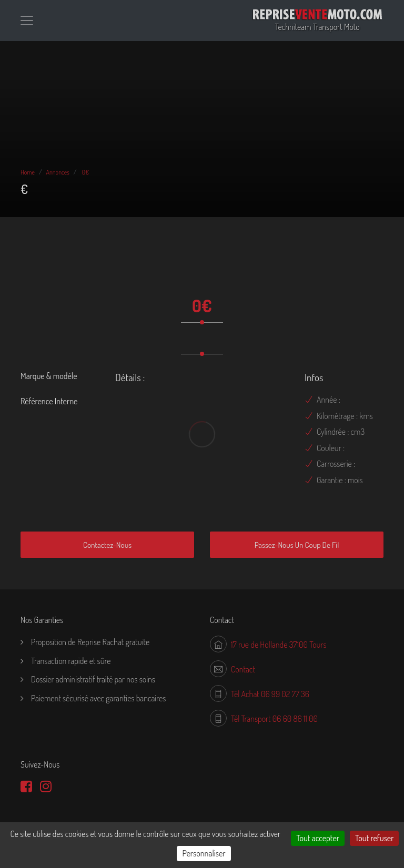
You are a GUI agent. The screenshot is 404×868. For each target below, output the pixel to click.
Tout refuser (374, 838)
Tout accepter (318, 838)
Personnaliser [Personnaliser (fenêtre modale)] (204, 853)
